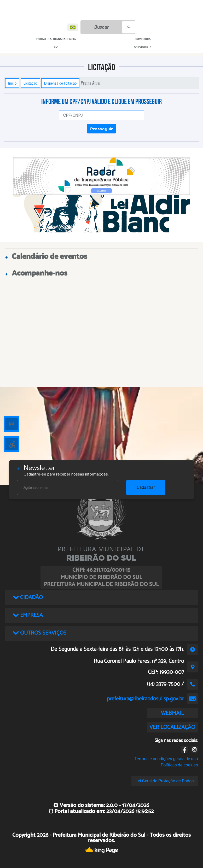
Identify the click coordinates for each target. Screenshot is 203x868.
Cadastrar (146, 487)
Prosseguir (101, 129)
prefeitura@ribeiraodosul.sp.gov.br (145, 699)
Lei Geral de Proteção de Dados (165, 781)
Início (12, 83)
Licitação (30, 83)
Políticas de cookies (179, 765)
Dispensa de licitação (60, 83)
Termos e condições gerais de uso (166, 759)
